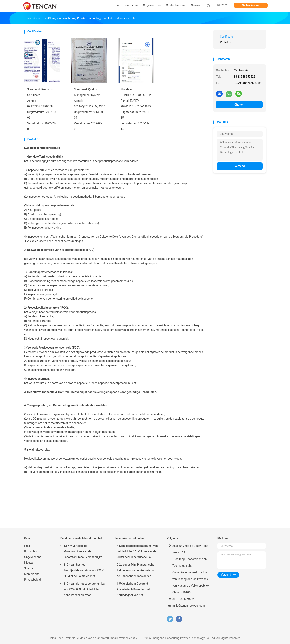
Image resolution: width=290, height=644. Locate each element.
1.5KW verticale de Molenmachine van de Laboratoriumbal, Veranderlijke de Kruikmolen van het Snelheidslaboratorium (83, 552)
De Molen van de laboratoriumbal (81, 538)
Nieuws (29, 563)
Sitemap (29, 568)
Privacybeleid (33, 580)
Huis (27, 546)
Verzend (240, 166)
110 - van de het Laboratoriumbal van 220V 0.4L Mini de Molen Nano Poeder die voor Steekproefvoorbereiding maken (84, 590)
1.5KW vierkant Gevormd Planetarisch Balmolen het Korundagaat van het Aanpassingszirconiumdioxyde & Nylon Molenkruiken (137, 590)
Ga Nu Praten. (251, 5)
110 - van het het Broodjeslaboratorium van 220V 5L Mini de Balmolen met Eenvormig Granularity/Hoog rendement (84, 571)
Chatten (239, 105)
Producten (31, 551)
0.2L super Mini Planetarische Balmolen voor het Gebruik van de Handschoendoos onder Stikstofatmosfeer (136, 571)
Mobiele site (32, 574)
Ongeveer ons (33, 557)
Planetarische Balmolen (129, 538)
